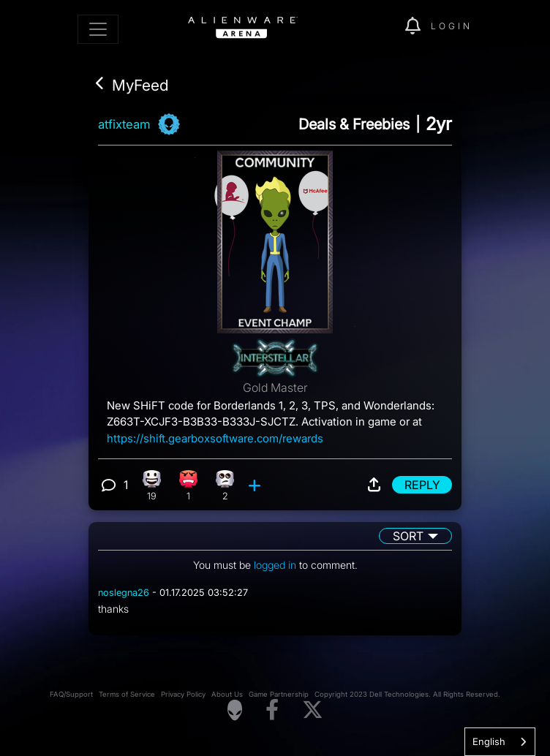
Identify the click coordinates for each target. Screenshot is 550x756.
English (489, 741)
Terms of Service (127, 694)
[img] (386, 26)
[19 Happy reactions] (152, 485)
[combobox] (500, 742)
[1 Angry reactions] (188, 485)
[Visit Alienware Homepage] (235, 710)
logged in (275, 565)
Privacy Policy (183, 694)
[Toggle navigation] (98, 29)
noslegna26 (124, 593)
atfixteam (124, 124)
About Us (227, 694)
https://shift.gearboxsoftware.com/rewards (215, 438)
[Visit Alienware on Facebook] (272, 710)
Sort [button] (408, 536)
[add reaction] (256, 485)
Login (452, 26)
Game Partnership (279, 694)
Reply (422, 485)
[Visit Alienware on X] (313, 710)
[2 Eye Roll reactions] (225, 485)
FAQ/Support (71, 694)
